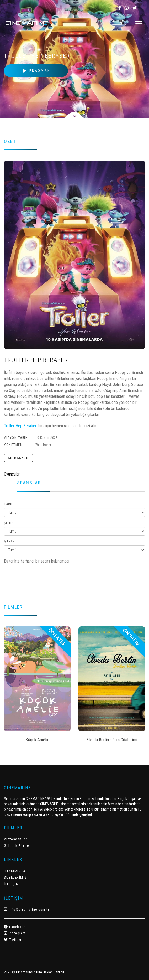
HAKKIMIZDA (15, 871)
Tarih (9, 504)
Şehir (9, 523)
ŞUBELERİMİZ (15, 877)
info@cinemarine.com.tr (27, 909)
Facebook (15, 927)
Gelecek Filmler (17, 846)
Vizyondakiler (16, 839)
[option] (37, 686)
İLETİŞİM (11, 884)
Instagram (15, 933)
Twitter (13, 940)
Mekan (10, 542)
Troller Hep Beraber (20, 426)
